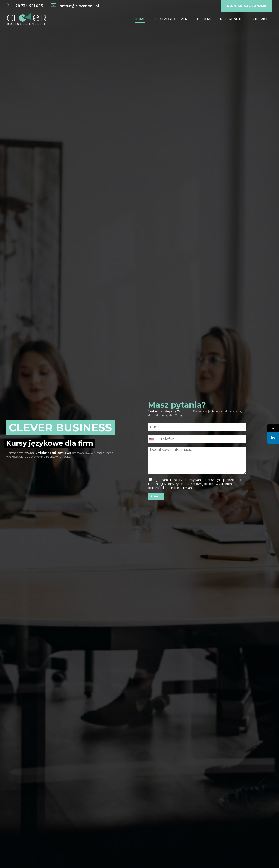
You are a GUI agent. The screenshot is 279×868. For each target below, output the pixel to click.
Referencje (231, 19)
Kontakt (260, 19)
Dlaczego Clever (171, 19)
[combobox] (153, 439)
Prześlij (156, 496)
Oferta (204, 19)
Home (140, 19)
